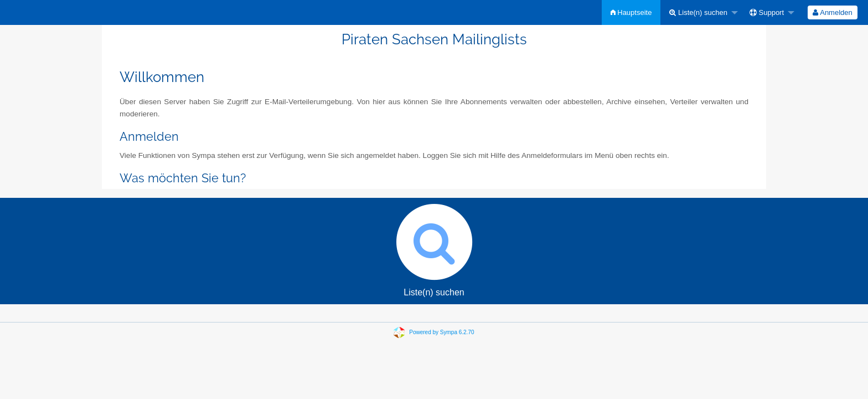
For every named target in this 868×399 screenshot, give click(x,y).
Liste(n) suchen (698, 12)
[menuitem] (631, 12)
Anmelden (832, 12)
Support (767, 12)
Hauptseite (631, 12)
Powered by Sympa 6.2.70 (441, 332)
